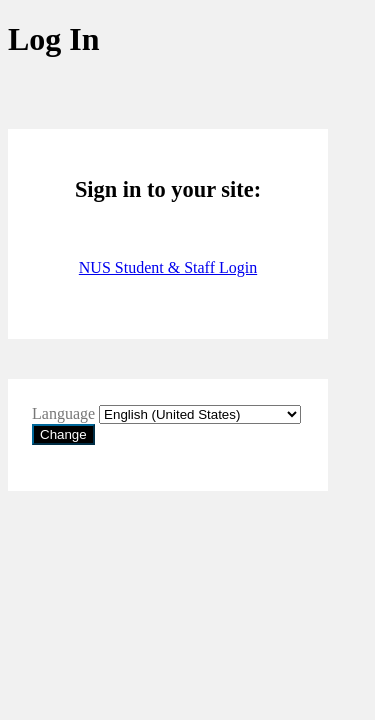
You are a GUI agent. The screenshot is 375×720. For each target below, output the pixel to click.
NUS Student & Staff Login (168, 267)
